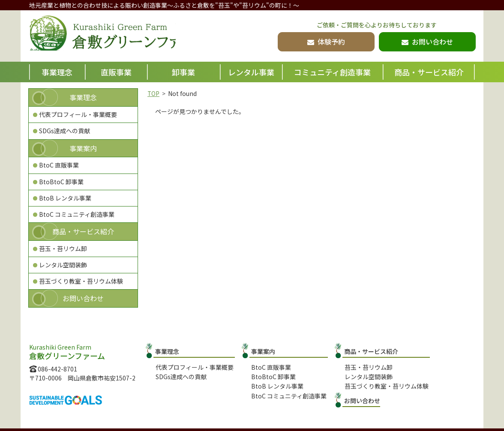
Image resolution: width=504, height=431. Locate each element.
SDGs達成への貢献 (64, 131)
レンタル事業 (251, 72)
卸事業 (183, 72)
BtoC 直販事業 (59, 165)
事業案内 (83, 148)
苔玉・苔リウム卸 (63, 248)
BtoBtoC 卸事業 (61, 182)
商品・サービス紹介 (429, 72)
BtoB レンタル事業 (65, 198)
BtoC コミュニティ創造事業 (77, 214)
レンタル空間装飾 (63, 265)
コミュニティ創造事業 (332, 72)
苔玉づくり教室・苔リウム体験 (81, 281)
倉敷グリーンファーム (118, 37)
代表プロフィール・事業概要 (78, 114)
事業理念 (57, 72)
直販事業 (116, 72)
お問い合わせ (83, 298)
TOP (154, 93)
